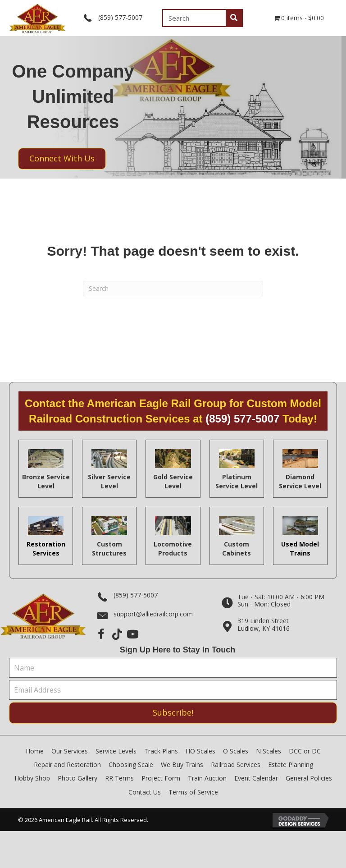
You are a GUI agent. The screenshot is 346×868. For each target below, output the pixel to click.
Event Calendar (256, 778)
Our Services (70, 751)
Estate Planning (291, 765)
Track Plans (161, 751)
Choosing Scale (131, 765)
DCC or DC (305, 751)
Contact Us (145, 792)
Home (35, 751)
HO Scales (200, 751)
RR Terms (119, 778)
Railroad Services (236, 765)
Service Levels (116, 751)
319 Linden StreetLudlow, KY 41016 (264, 625)
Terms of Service (193, 792)
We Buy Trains (182, 765)
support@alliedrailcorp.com (153, 614)
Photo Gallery (77, 778)
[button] (101, 634)
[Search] (173, 289)
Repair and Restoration (67, 765)
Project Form (161, 778)
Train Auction (207, 778)
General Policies (309, 778)
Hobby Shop (32, 778)
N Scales (269, 751)
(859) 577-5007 (120, 17)
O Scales (236, 751)
